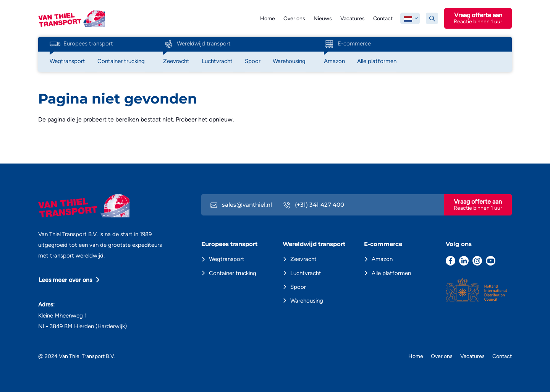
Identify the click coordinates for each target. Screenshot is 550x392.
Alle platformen (391, 273)
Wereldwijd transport (197, 44)
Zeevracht (303, 259)
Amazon (382, 259)
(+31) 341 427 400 (314, 205)
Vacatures (353, 19)
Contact (383, 19)
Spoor (298, 287)
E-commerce (347, 44)
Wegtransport (227, 259)
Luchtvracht (306, 273)
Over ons (294, 19)
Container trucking (233, 273)
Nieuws (323, 19)
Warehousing (307, 301)
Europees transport (81, 44)
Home (268, 19)
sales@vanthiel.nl (241, 205)
